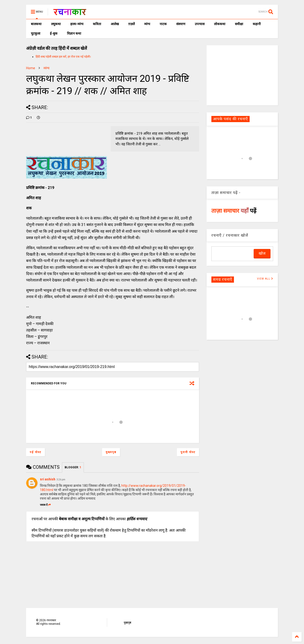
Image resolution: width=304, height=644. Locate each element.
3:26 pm (61, 480)
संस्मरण (181, 24)
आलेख (115, 24)
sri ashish (48, 479)
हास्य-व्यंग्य (77, 24)
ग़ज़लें (131, 24)
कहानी (257, 24)
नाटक (163, 24)
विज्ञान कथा (74, 33)
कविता (97, 24)
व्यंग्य (147, 24)
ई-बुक (54, 33)
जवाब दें (45, 505)
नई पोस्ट (36, 452)
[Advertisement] (242, 75)
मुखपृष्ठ (127, 623)
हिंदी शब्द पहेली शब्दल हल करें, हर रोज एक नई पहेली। (63, 57)
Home (31, 68)
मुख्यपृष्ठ (111, 452)
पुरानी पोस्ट (188, 452)
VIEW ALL (265, 279)
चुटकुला (36, 33)
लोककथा (220, 24)
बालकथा (36, 24)
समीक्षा (239, 24)
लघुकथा (56, 24)
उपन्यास (200, 24)
